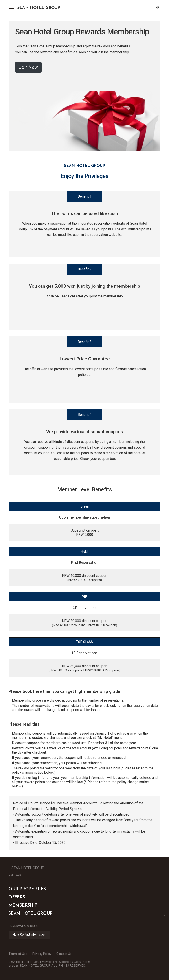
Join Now (28, 67)
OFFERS (17, 897)
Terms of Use (18, 954)
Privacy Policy (42, 954)
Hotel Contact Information (29, 935)
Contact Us (64, 954)
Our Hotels (15, 875)
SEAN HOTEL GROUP (39, 8)
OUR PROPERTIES (27, 889)
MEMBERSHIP (23, 906)
